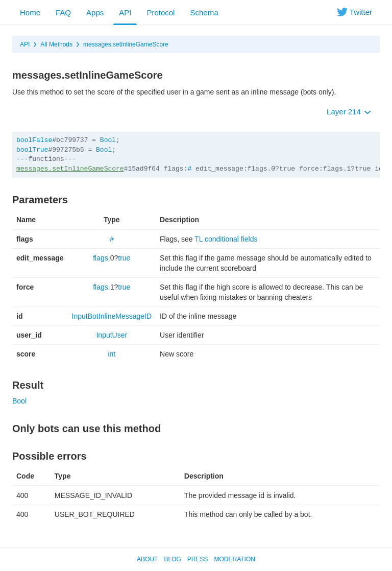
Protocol (161, 13)
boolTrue (32, 150)
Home (30, 13)
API (125, 13)
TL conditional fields (226, 239)
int (112, 354)
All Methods (56, 44)
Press (198, 559)
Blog (172, 559)
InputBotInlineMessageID (112, 316)
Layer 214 (349, 112)
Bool (108, 140)
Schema (204, 13)
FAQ (63, 13)
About (147, 559)
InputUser (112, 335)
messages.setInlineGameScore (126, 44)
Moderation (234, 559)
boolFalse (34, 140)
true (124, 258)
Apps (95, 13)
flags (101, 258)
